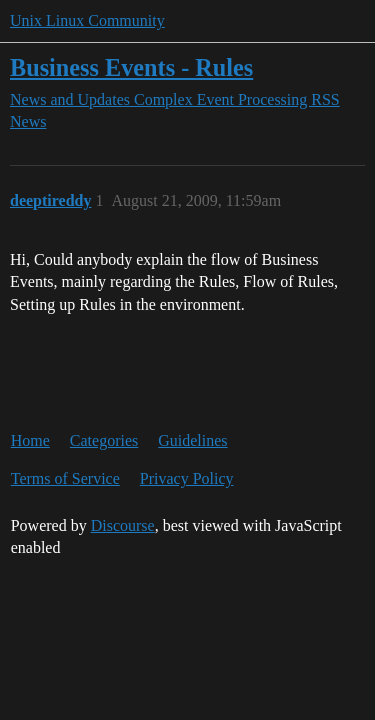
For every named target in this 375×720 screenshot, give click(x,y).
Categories (104, 440)
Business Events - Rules (131, 67)
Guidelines (192, 440)
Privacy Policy (187, 478)
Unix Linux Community (87, 20)
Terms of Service (65, 478)
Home (30, 440)
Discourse (123, 525)
